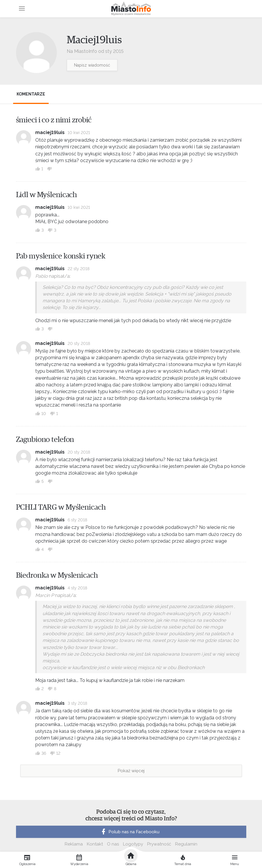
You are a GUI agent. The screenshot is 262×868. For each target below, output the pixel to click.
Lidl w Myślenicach (47, 195)
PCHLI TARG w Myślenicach (61, 507)
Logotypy (133, 844)
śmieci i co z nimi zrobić (54, 120)
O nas (113, 844)
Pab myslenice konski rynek (61, 256)
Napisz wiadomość (92, 65)
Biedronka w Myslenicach (57, 575)
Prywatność (159, 844)
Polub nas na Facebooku (130, 832)
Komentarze (31, 94)
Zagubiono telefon (45, 440)
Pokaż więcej (131, 771)
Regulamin (186, 844)
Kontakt (95, 844)
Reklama (74, 844)
